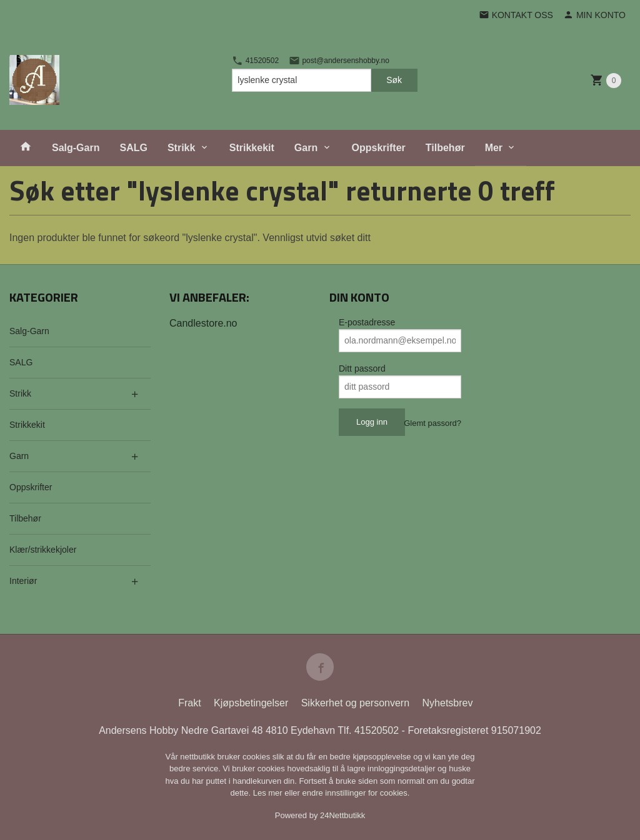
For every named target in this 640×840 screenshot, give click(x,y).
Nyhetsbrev (448, 703)
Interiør (23, 581)
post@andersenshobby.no (339, 61)
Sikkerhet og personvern (355, 703)
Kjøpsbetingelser (251, 703)
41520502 (255, 61)
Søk (394, 80)
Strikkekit (252, 148)
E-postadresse (367, 322)
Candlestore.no (203, 323)
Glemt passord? (432, 423)
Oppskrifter (379, 148)
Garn (306, 148)
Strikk (181, 148)
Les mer (269, 793)
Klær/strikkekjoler (43, 550)
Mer (494, 148)
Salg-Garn (76, 148)
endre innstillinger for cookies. (356, 793)
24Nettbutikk (342, 815)
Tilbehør (445, 148)
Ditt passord (362, 368)
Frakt (189, 703)
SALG (133, 148)
